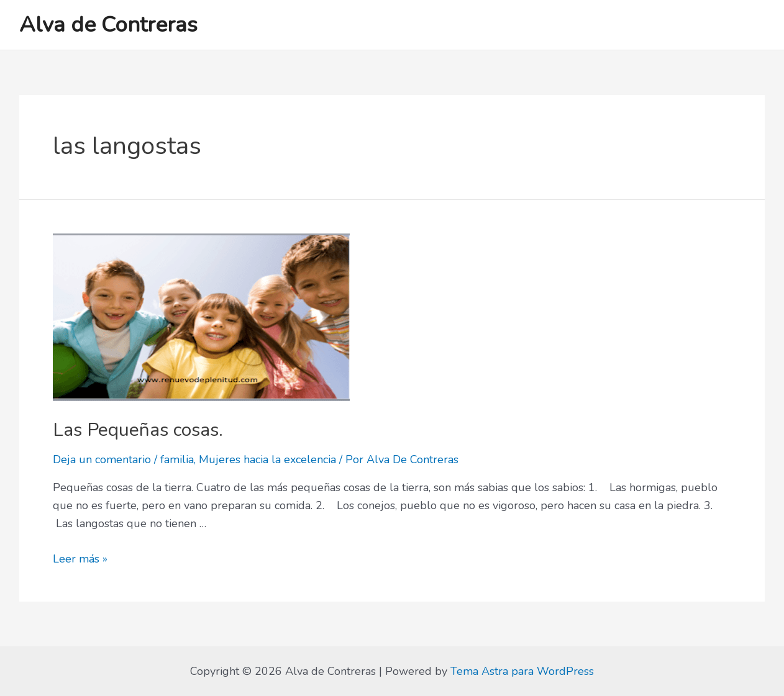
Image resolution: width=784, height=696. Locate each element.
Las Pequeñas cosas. (138, 430)
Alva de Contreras (108, 25)
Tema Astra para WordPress (522, 671)
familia (177, 459)
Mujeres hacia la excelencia (267, 459)
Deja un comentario (102, 459)
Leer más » (80, 559)
